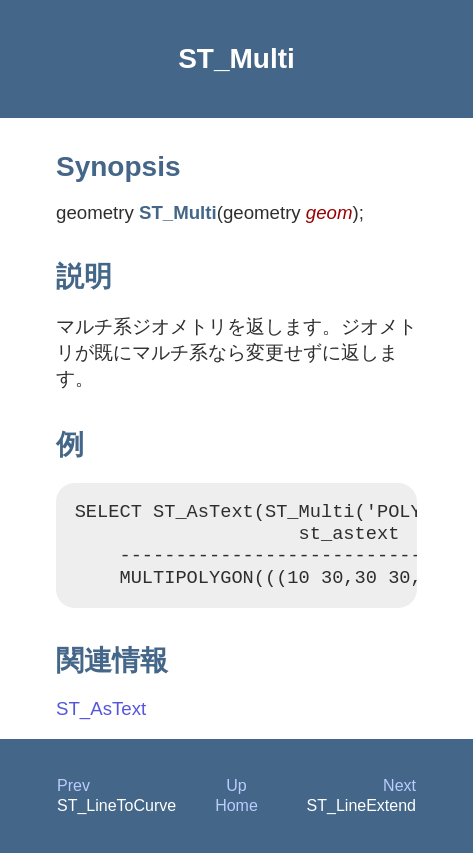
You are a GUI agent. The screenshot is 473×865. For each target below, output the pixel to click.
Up (236, 797)
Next (399, 797)
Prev (73, 797)
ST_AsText (101, 720)
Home (236, 817)
